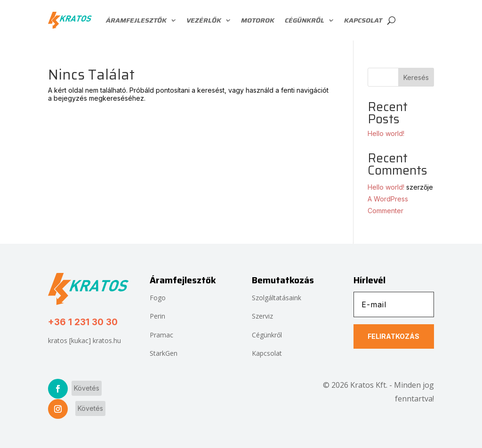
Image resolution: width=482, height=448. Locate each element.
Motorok (258, 20)
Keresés (416, 77)
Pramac (161, 335)
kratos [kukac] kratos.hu (84, 340)
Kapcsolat (363, 20)
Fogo (158, 298)
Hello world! (386, 133)
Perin (157, 316)
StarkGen (164, 353)
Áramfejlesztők (136, 20)
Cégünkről (305, 20)
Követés (87, 388)
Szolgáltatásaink (277, 298)
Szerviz (262, 316)
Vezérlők (204, 20)
